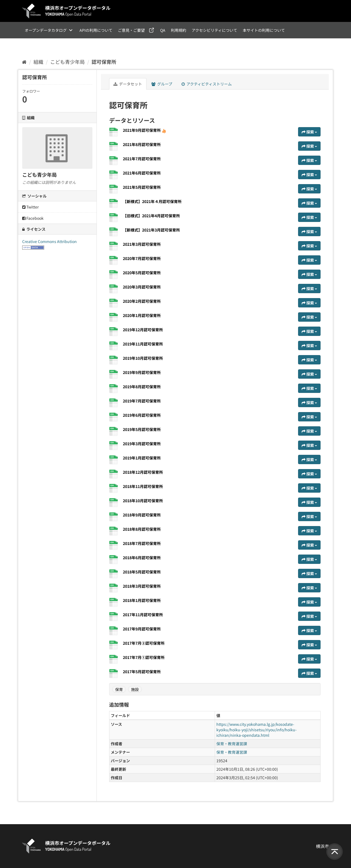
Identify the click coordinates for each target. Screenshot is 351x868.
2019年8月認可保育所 (142, 387)
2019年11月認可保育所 (143, 344)
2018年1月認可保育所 (142, 600)
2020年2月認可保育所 (142, 301)
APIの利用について (96, 30)
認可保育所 (104, 62)
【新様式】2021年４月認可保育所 (152, 201)
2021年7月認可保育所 (142, 159)
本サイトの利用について (264, 30)
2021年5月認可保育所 (142, 187)
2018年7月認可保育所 (142, 543)
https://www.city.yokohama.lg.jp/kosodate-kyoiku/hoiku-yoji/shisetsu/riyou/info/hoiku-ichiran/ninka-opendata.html (257, 730)
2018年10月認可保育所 (143, 501)
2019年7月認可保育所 (142, 401)
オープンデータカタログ (46, 30)
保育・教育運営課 (232, 744)
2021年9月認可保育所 (145, 130)
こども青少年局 (67, 62)
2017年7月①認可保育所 (144, 657)
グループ (162, 84)
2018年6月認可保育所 (142, 558)
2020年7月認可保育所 (142, 258)
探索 (309, 132)
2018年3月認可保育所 (142, 586)
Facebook (33, 218)
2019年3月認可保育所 (142, 444)
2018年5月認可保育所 (142, 572)
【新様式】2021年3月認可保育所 (151, 230)
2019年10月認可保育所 (143, 358)
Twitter (30, 207)
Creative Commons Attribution (49, 241)
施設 (135, 689)
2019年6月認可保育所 (142, 415)
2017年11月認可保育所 (143, 615)
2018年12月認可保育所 (143, 472)
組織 (38, 62)
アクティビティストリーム (207, 84)
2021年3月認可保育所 (142, 244)
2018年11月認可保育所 (143, 486)
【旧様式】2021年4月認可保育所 (151, 216)
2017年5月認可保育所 (142, 672)
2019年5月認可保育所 (142, 429)
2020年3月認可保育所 (142, 287)
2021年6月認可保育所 (142, 173)
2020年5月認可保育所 (142, 273)
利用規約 (179, 30)
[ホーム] (24, 62)
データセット (128, 84)
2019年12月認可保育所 (143, 330)
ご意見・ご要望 (131, 30)
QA (163, 30)
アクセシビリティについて (214, 30)
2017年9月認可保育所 (142, 629)
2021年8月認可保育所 (142, 144)
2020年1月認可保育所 (142, 315)
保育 (119, 689)
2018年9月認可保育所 (142, 515)
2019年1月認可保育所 (142, 458)
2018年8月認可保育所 (142, 529)
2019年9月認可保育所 (142, 372)
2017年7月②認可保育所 (144, 643)
